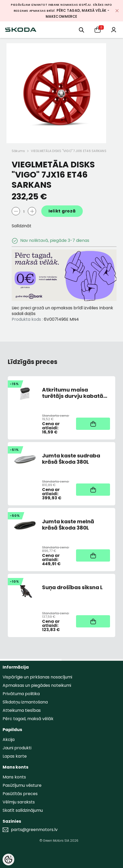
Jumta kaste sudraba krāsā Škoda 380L (71, 459)
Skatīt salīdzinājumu (23, 810)
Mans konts (14, 777)
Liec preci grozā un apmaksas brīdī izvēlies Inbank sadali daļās (62, 311)
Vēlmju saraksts (19, 802)
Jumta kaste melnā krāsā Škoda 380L (68, 525)
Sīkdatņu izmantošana (25, 702)
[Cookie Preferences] (8, 860)
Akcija (9, 740)
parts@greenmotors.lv (34, 830)
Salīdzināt (22, 226)
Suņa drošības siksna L (72, 588)
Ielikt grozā (62, 211)
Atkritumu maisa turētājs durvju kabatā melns (73, 393)
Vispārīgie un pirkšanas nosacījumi (37, 677)
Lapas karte (15, 756)
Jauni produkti (17, 748)
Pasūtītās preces (20, 794)
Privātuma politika (21, 694)
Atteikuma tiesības (22, 710)
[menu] (81, 30)
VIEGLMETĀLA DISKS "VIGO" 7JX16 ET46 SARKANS (69, 151)
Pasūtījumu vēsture (22, 785)
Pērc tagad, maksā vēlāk (28, 719)
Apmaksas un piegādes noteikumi (37, 685)
